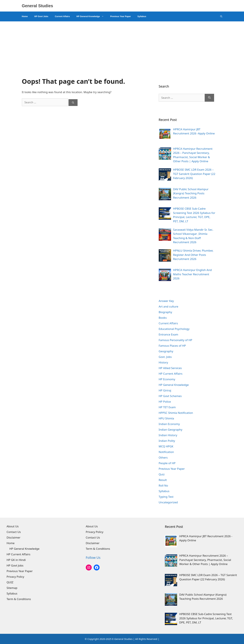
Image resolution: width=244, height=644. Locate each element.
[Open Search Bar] (221, 16)
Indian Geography (171, 430)
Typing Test (166, 497)
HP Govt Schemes (170, 396)
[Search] (73, 103)
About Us (13, 526)
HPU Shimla (166, 418)
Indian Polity (167, 441)
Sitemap (12, 588)
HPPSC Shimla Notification (176, 413)
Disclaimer (13, 537)
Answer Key (166, 301)
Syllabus (142, 16)
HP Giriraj (165, 390)
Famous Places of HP (172, 346)
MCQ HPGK (166, 446)
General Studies (37, 6)
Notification (166, 452)
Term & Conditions (19, 599)
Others (163, 457)
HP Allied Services (170, 368)
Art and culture (168, 306)
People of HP (167, 463)
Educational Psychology (174, 329)
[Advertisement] (122, 46)
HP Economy (167, 379)
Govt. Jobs (165, 357)
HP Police (165, 402)
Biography (165, 312)
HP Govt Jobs (41, 16)
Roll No (163, 485)
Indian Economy (169, 424)
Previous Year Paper (121, 16)
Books (163, 318)
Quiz (162, 474)
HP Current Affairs (171, 374)
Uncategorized (168, 502)
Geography (166, 351)
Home (25, 16)
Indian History (168, 435)
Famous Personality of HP (175, 340)
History (163, 362)
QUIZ (10, 582)
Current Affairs (62, 16)
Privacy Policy (15, 577)
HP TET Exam (167, 407)
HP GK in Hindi (16, 560)
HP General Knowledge (92, 16)
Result (163, 480)
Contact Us (14, 532)
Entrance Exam (168, 334)
